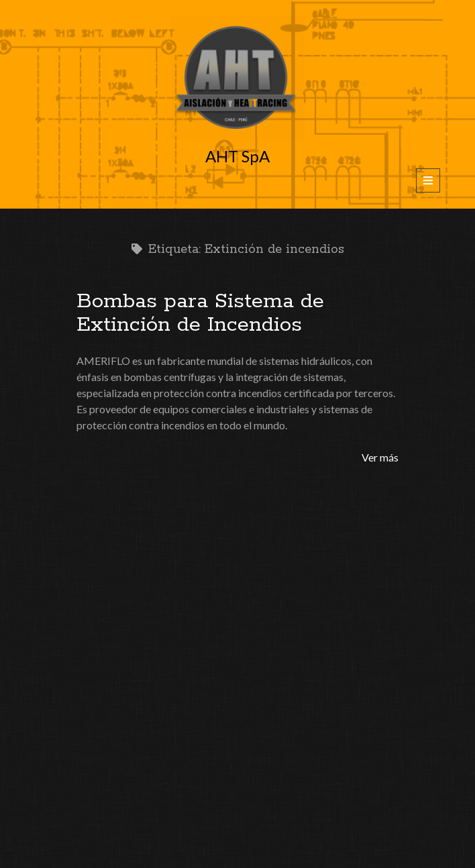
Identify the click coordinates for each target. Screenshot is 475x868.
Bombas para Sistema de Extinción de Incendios (200, 313)
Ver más (380, 457)
